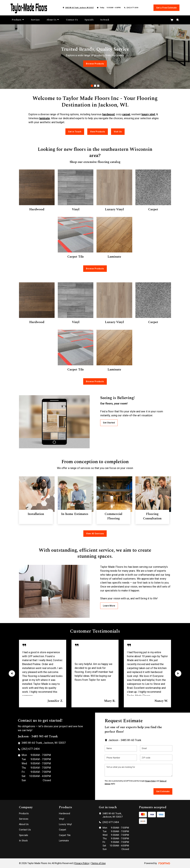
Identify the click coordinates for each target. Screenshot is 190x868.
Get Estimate (163, 791)
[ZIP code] (156, 758)
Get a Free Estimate (166, 8)
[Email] (156, 748)
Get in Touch (75, 132)
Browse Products (95, 64)
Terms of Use (98, 863)
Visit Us (118, 132)
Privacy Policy (151, 781)
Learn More (109, 606)
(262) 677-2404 (132, 8)
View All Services (95, 534)
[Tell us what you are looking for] (139, 770)
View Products (98, 132)
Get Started (109, 423)
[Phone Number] (121, 758)
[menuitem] (18, 20)
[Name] (121, 748)
